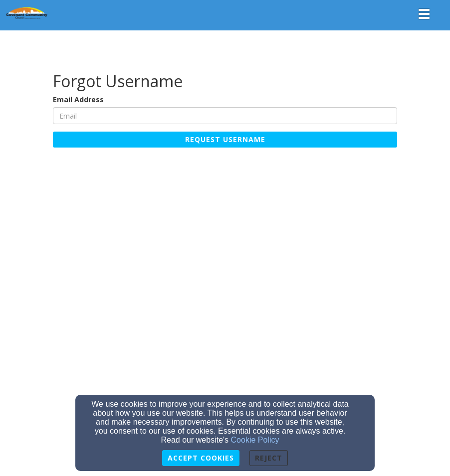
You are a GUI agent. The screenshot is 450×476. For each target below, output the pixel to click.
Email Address (78, 99)
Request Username (225, 139)
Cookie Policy (255, 440)
